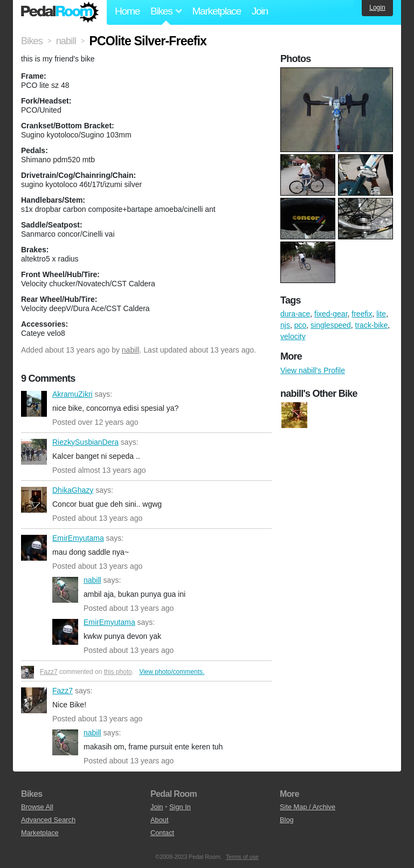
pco (301, 325)
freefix (362, 314)
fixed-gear (331, 314)
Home (127, 11)
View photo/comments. (172, 672)
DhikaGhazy (34, 500)
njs (285, 325)
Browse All (37, 807)
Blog (287, 820)
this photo (118, 672)
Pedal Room (60, 12)
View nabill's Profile (313, 370)
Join (260, 11)
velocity (293, 336)
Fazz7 (49, 672)
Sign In (180, 807)
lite (381, 314)
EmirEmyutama (34, 548)
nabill (131, 350)
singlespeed (331, 325)
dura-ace (295, 314)
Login (377, 8)
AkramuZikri (34, 404)
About (159, 820)
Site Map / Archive (308, 807)
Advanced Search (48, 820)
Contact (162, 833)
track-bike (372, 325)
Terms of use (242, 857)
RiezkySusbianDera (34, 452)
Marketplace (216, 11)
